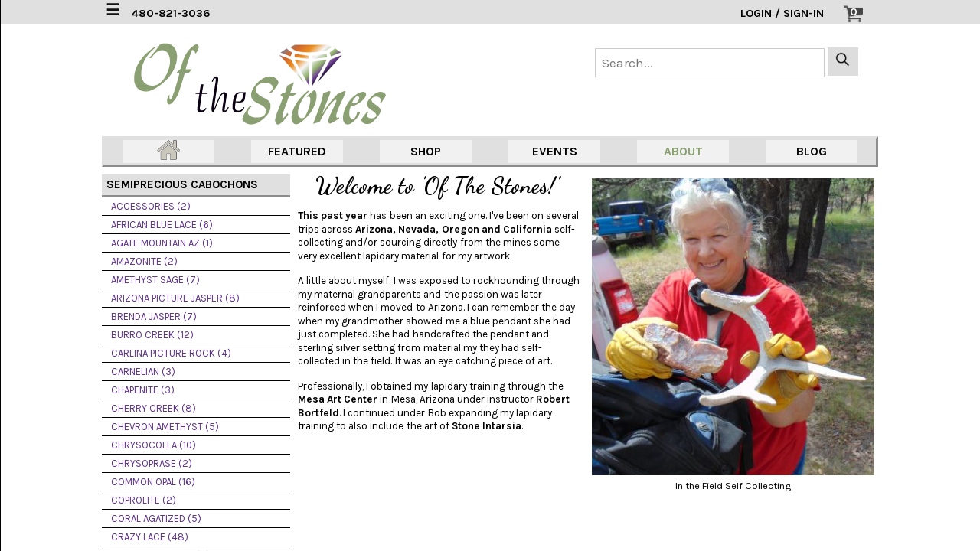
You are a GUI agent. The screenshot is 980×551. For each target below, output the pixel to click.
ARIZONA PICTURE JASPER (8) (175, 298)
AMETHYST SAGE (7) (155, 280)
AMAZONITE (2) (144, 261)
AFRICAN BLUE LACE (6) (162, 225)
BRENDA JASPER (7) (154, 316)
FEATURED (297, 151)
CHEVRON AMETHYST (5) (165, 427)
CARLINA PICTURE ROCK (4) (171, 353)
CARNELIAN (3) (143, 372)
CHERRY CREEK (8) (154, 408)
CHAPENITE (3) (143, 390)
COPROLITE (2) (144, 500)
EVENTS (555, 151)
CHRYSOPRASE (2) (152, 463)
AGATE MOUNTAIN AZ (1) (162, 243)
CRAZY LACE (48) (150, 537)
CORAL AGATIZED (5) (156, 518)
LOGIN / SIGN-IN (782, 13)
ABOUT (683, 151)
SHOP (426, 151)
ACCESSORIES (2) (151, 206)
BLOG (812, 151)
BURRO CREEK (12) (152, 335)
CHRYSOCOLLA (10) (154, 445)
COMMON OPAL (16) (153, 482)
